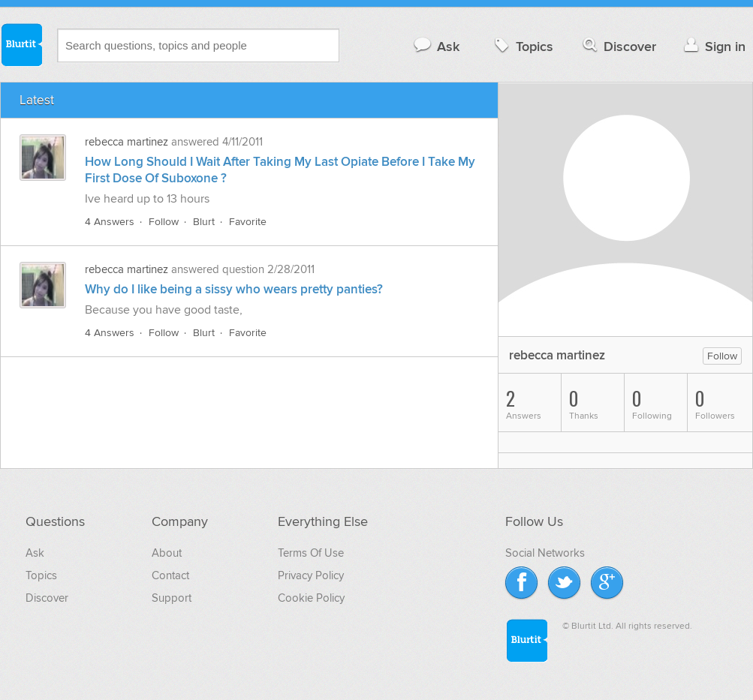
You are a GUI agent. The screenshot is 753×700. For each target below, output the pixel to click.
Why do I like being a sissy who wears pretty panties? (234, 290)
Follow (164, 222)
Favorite (248, 222)
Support (172, 598)
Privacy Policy (311, 575)
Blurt (204, 222)
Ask (436, 46)
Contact (170, 575)
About (167, 553)
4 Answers (110, 222)
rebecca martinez (127, 142)
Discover (618, 46)
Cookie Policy (311, 598)
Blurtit (21, 44)
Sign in (713, 46)
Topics (522, 46)
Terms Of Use (311, 553)
